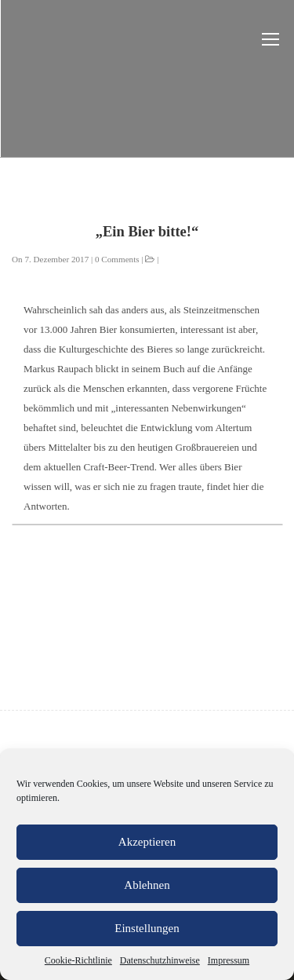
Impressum (229, 960)
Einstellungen (147, 928)
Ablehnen (147, 885)
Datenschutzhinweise (160, 960)
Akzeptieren (147, 842)
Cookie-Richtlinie (78, 960)
